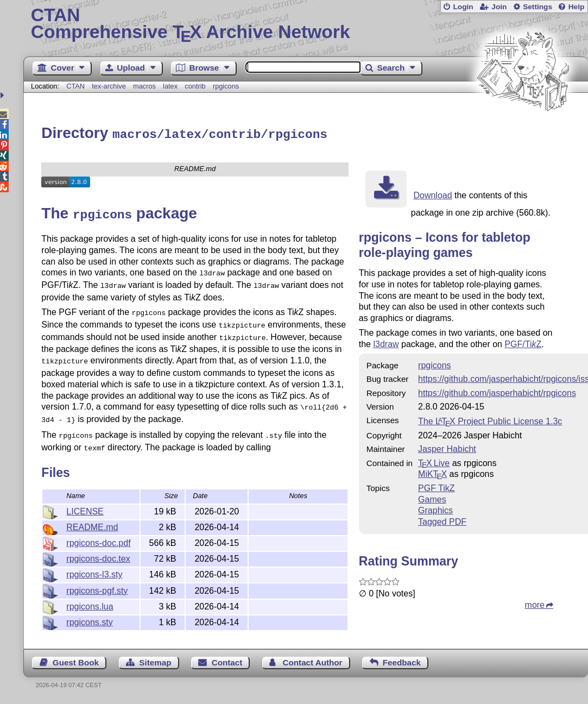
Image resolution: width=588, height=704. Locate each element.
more (535, 603)
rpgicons (226, 86)
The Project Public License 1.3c (490, 420)
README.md (92, 526)
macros (144, 86)
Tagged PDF (442, 520)
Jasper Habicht (447, 447)
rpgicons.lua (90, 605)
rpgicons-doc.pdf (98, 541)
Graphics (435, 509)
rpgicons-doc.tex (98, 557)
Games (432, 498)
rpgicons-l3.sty (94, 573)
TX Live (434, 461)
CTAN (75, 86)
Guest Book (76, 661)
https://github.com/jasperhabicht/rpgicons (497, 391)
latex (170, 86)
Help (577, 7)
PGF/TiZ (523, 342)
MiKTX (432, 472)
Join (499, 7)
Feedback (402, 661)
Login (463, 7)
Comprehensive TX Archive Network (306, 24)
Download (432, 194)
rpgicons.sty (89, 621)
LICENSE (85, 510)
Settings (538, 7)
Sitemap (155, 661)
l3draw (386, 342)
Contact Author (313, 661)
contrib (195, 86)
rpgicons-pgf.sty (97, 589)
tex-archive (109, 86)
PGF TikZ (437, 486)
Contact (227, 661)
